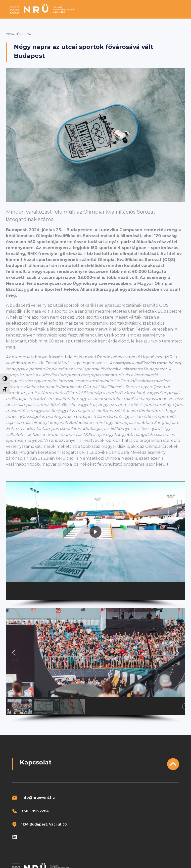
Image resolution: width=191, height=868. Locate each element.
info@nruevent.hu (38, 797)
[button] (20, 591)
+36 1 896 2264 (35, 811)
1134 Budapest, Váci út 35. (44, 824)
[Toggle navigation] (178, 9)
